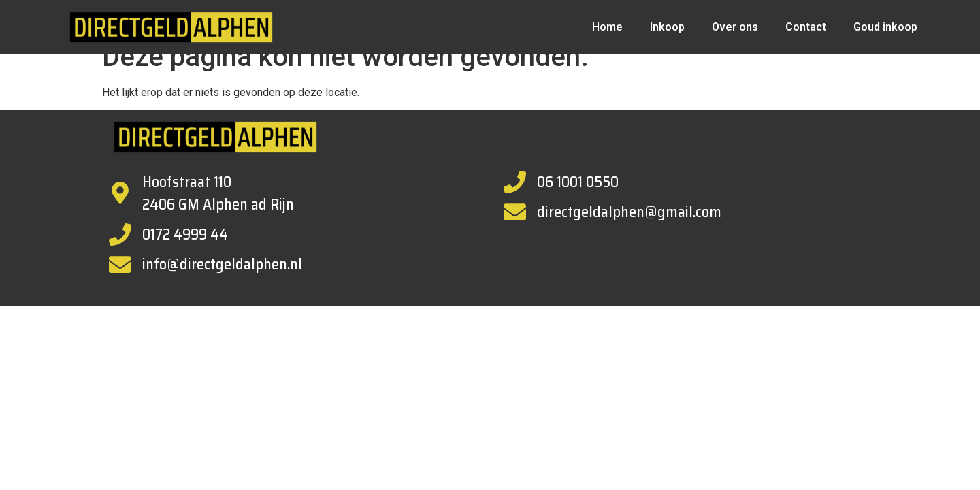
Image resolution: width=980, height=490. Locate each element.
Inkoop (667, 27)
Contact (806, 27)
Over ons (735, 27)
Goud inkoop (885, 27)
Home (607, 27)
